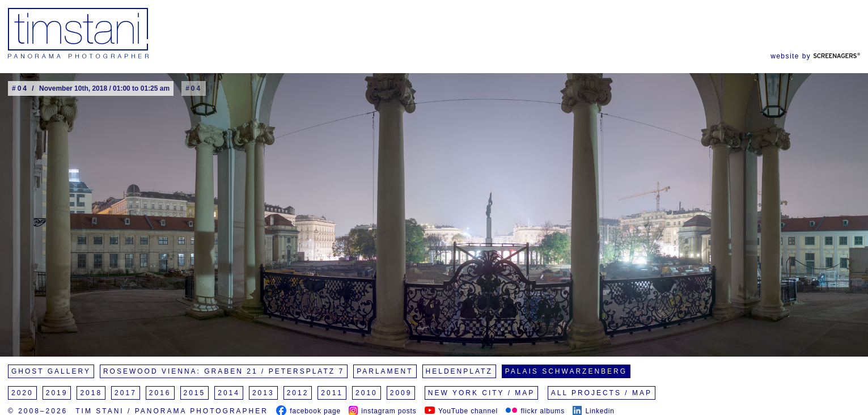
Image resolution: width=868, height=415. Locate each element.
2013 (263, 393)
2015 (195, 393)
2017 (126, 393)
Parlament (385, 371)
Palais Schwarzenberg (566, 371)
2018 (91, 393)
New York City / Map (482, 393)
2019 (57, 393)
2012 (298, 393)
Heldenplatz (459, 371)
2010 (367, 393)
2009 (401, 393)
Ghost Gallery (51, 371)
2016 (160, 393)
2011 (332, 393)
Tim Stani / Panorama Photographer (172, 411)
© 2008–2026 (38, 411)
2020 (22, 393)
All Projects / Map (602, 393)
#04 (194, 88)
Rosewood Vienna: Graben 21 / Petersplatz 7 (224, 371)
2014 (229, 393)
